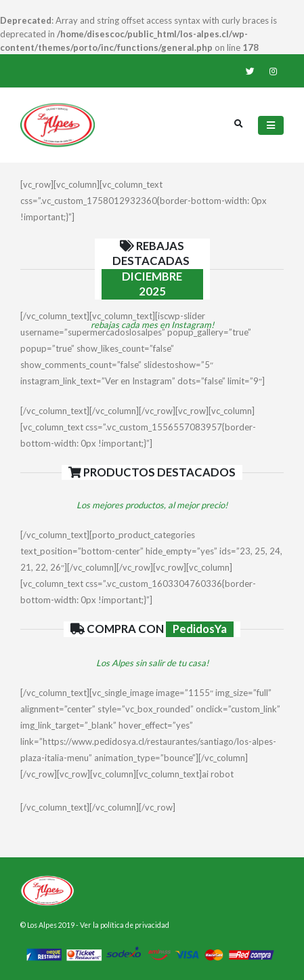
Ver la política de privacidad (125, 925)
